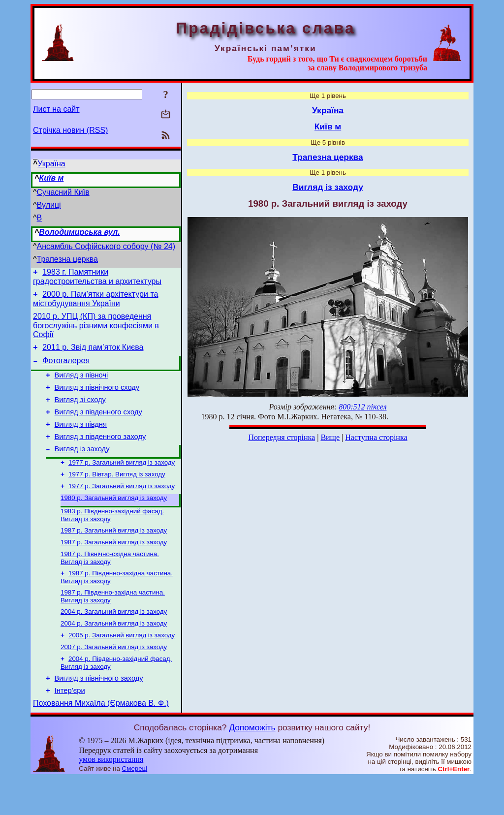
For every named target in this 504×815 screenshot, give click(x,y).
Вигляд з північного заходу (99, 712)
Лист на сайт (56, 109)
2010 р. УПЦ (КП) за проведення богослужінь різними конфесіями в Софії (96, 330)
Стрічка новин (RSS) (70, 130)
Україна (51, 164)
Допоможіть (252, 764)
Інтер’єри (70, 726)
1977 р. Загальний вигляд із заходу (122, 481)
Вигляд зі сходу (80, 411)
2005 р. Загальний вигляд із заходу (122, 666)
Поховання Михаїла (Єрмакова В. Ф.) (101, 740)
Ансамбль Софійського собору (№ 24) (106, 246)
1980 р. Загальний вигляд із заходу (114, 519)
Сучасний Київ (63, 192)
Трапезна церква (67, 259)
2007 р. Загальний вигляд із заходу (114, 678)
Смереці (135, 805)
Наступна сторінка (376, 437)
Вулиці (49, 205)
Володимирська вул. (79, 232)
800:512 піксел (362, 407)
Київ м (51, 178)
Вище (330, 437)
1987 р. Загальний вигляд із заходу (114, 554)
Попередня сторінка (282, 437)
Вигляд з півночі (81, 384)
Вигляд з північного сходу (97, 398)
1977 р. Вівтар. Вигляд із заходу (117, 494)
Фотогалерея (66, 368)
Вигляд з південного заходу (100, 453)
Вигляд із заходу (82, 467)
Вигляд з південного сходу (98, 425)
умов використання (111, 796)
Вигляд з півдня (81, 439)
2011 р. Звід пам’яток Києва (93, 353)
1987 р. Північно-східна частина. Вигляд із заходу (110, 583)
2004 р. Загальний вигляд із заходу (114, 640)
